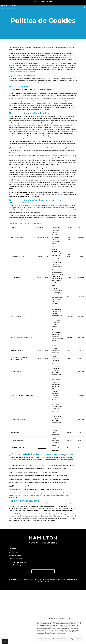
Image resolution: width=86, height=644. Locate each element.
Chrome (11, 465)
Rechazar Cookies (59, 639)
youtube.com (42, 296)
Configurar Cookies (75, 639)
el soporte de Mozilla (42, 483)
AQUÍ (53, 1)
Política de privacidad (50, 579)
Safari (11, 486)
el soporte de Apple (42, 489)
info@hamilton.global (16, 558)
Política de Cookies (65, 579)
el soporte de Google (42, 469)
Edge (10, 472)
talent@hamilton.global (16, 565)
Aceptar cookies (44, 639)
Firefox (11, 479)
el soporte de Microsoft (43, 476)
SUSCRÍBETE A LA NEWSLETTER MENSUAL (43, 571)
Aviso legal (38, 579)
